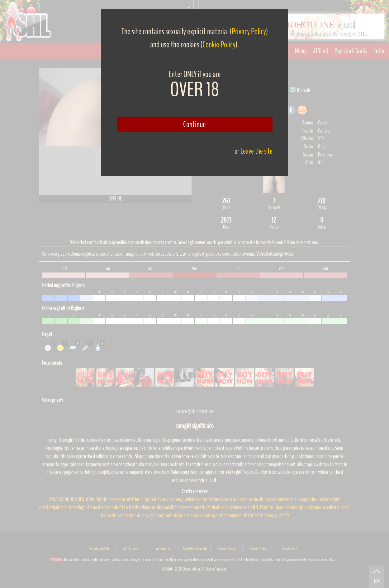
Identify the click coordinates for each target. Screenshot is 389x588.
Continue (194, 124)
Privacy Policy (249, 31)
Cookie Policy (219, 45)
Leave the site (256, 151)
